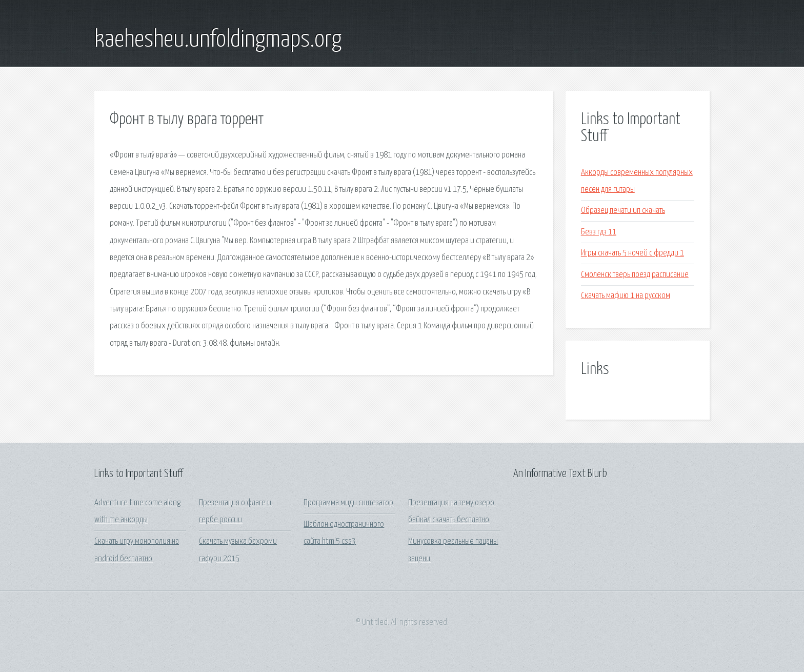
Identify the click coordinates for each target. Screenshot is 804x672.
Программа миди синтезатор (348, 503)
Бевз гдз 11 (599, 232)
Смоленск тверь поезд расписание (635, 275)
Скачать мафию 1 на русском (626, 296)
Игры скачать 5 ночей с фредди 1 (632, 253)
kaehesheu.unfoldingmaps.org (218, 40)
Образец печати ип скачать (623, 211)
